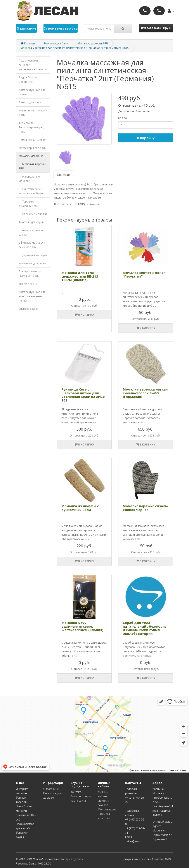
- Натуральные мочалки (29, 179)
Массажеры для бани (33, 148)
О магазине (26, 28)
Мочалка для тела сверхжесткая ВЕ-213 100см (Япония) (80, 276)
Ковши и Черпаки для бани (33, 113)
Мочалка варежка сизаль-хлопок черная (146, 508)
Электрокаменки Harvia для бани (30, 274)
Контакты (77, 792)
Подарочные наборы (33, 255)
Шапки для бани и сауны (31, 232)
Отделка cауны (28, 309)
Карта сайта (78, 801)
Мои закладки (107, 809)
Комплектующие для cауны (32, 92)
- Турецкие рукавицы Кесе (28, 204)
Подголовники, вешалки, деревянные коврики (33, 65)
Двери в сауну (28, 284)
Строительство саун (61, 28)
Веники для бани (30, 102)
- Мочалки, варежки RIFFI (33, 166)
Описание (64, 175)
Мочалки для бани (56, 43)
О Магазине (51, 789)
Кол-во (123, 118)
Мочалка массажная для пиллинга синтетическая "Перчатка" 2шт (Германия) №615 (75, 48)
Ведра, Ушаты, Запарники (28, 80)
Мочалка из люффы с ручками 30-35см (80, 508)
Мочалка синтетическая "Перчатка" (144, 274)
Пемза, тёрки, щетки (32, 140)
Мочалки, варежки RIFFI (93, 43)
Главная (28, 43)
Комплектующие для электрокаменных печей (32, 296)
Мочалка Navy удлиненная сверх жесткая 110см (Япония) (82, 626)
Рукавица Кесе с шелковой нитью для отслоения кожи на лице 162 (83, 395)
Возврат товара (81, 796)
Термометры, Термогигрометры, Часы (31, 127)
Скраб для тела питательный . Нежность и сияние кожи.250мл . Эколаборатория (145, 628)
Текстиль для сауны (31, 222)
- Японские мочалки (33, 214)
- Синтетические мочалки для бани (31, 191)
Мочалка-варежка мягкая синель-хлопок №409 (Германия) (145, 393)
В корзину (146, 138)
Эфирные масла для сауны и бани (32, 245)
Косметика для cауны (33, 263)
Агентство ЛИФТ (162, 859)
